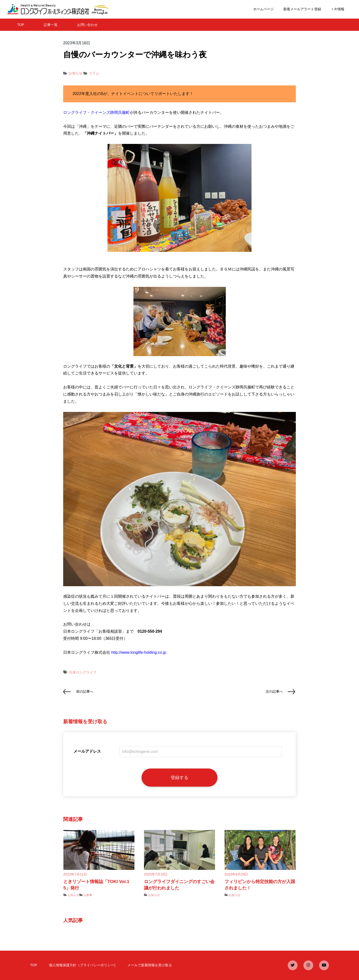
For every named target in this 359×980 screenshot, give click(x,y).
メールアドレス (87, 751)
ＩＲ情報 (337, 9)
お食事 (88, 895)
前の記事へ (85, 691)
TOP (21, 25)
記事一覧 (51, 25)
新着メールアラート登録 (302, 9)
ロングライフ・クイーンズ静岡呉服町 (96, 112)
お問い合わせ (87, 25)
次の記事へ (274, 691)
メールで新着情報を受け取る (150, 965)
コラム (94, 73)
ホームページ (263, 9)
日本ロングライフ (83, 672)
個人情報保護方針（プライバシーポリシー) (82, 965)
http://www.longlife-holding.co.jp (138, 652)
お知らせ (76, 73)
